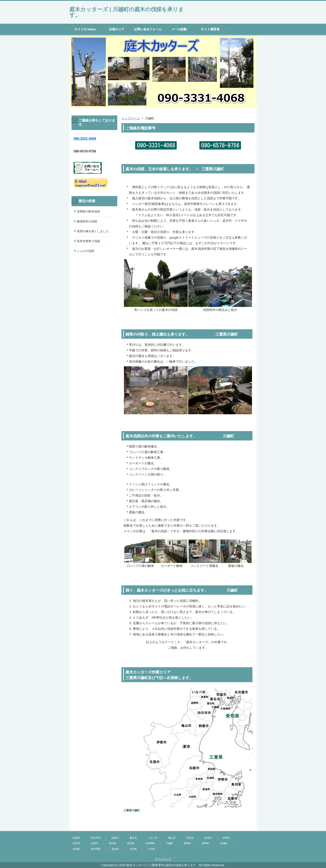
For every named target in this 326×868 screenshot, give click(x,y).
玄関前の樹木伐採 (88, 211)
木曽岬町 (150, 843)
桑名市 (133, 838)
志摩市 (95, 843)
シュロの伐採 (85, 251)
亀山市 (172, 838)
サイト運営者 (210, 29)
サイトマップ (163, 859)
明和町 (206, 843)
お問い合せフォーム (148, 29)
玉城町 (224, 843)
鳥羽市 (77, 843)
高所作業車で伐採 (88, 241)
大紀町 (133, 849)
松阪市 (115, 838)
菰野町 (188, 843)
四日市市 (96, 838)
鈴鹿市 (77, 838)
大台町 (151, 849)
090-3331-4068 (85, 139)
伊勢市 (226, 838)
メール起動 (179, 29)
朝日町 (113, 843)
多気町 (77, 849)
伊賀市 (190, 838)
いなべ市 (153, 838)
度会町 (115, 849)
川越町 (169, 843)
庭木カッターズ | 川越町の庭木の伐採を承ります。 (127, 12)
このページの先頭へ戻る (244, 829)
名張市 (208, 838)
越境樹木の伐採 (87, 221)
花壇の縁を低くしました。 (94, 231)
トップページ (131, 118)
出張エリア (117, 29)
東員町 (131, 843)
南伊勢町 (96, 849)
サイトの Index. (85, 29)
